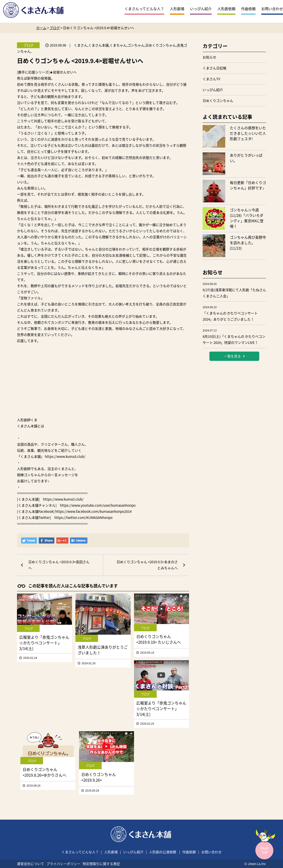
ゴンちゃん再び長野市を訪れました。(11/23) (248, 243)
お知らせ (209, 57)
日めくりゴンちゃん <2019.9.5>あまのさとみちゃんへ (147, 565)
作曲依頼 (248, 9)
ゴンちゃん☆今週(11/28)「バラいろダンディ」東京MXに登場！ (247, 218)
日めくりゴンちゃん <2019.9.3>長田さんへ (59, 565)
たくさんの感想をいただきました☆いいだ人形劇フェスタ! (248, 133)
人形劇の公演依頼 (163, 852)
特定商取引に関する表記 (101, 864)
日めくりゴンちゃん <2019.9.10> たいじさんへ (159, 639)
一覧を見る (234, 356)
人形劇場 (177, 9)
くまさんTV (211, 79)
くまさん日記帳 (215, 68)
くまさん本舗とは (31, 426)
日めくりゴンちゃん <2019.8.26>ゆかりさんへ (44, 772)
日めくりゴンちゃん (218, 101)
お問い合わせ (272, 9)
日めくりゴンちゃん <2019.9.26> (99, 777)
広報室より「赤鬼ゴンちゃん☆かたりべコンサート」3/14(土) (44, 643)
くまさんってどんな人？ (144, 9)
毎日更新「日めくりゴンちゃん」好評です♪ (248, 185)
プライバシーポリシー (63, 864)
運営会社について (31, 864)
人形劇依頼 (226, 9)
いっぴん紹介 (201, 9)
